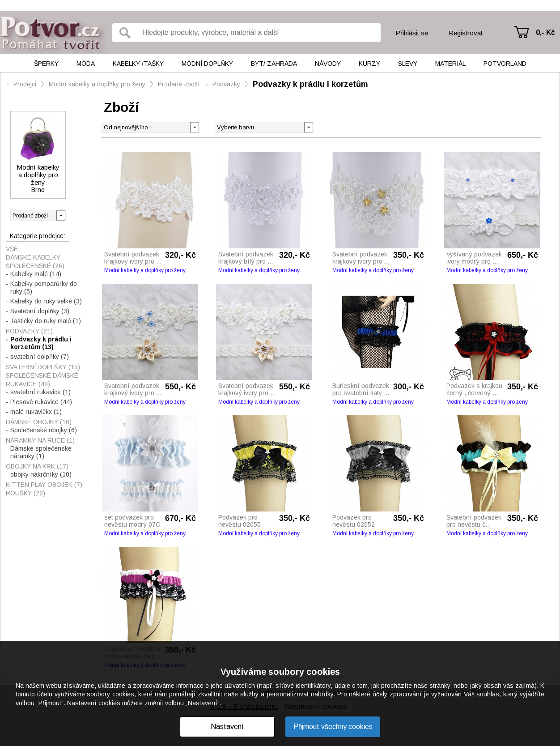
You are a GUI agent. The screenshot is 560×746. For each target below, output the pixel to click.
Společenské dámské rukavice (42, 380)
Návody (328, 64)
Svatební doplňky (40, 311)
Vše (12, 249)
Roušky (25, 493)
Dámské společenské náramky (41, 452)
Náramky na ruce (40, 440)
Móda (86, 64)
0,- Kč (545, 32)
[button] (308, 127)
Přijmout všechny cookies (333, 727)
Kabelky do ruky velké (46, 301)
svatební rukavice (40, 392)
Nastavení (227, 727)
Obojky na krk (37, 466)
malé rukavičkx (36, 412)
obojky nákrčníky (41, 474)
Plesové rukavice (41, 402)
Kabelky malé (36, 274)
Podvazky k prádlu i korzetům (310, 84)
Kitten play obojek (44, 485)
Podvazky (226, 84)
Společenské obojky (44, 430)
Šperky (46, 64)
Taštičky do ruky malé (46, 321)
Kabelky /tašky (138, 64)
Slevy (408, 64)
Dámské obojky (39, 422)
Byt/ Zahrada (274, 64)
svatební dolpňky (40, 357)
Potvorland (505, 64)
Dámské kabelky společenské (35, 262)
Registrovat (466, 33)
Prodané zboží (179, 84)
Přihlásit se (412, 33)
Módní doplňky (207, 64)
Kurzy (369, 64)
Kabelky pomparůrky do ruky (44, 288)
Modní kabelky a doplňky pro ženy (97, 84)
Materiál (450, 64)
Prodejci (25, 84)
